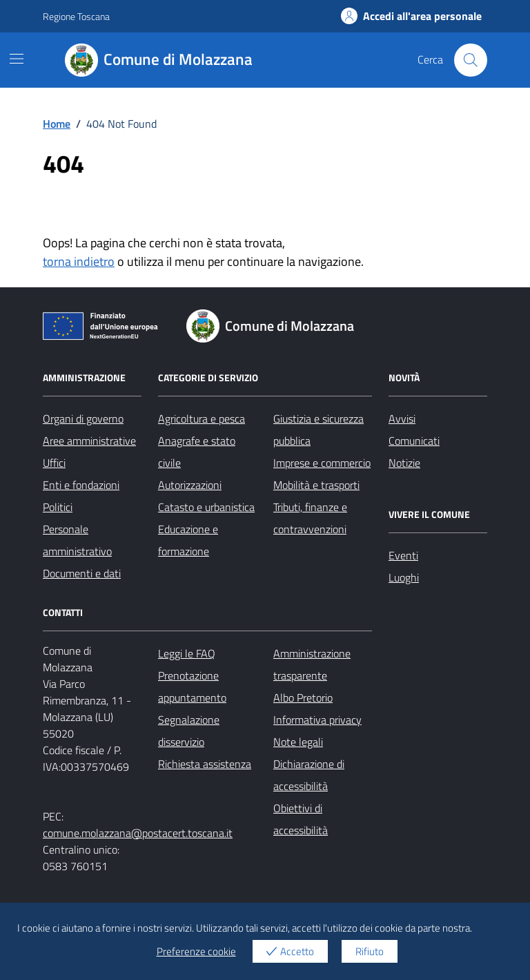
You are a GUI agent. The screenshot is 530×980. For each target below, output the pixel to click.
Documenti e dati (82, 573)
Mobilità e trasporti (316, 485)
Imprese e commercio (322, 463)
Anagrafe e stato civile (197, 452)
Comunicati (414, 441)
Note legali (298, 742)
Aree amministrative (89, 441)
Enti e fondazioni (81, 485)
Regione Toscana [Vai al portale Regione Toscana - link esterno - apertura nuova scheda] (76, 16)
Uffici (54, 463)
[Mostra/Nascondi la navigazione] (17, 59)
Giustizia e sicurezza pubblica (318, 430)
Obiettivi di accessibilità (301, 819)
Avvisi (402, 419)
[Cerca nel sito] (471, 60)
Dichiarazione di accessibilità (309, 775)
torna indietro (79, 261)
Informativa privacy (317, 720)
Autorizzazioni (190, 485)
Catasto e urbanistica (206, 507)
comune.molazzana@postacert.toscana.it (138, 833)
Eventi (403, 555)
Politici (58, 507)
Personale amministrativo (77, 540)
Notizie (404, 463)
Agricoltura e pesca (202, 419)
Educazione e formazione (188, 540)
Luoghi (404, 577)
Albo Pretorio (303, 698)
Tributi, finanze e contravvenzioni (310, 518)
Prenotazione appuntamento (192, 686)
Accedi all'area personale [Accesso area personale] (411, 16)
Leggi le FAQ (187, 653)
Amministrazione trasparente (312, 664)
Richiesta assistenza (205, 764)
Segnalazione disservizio (189, 731)
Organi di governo (83, 419)
